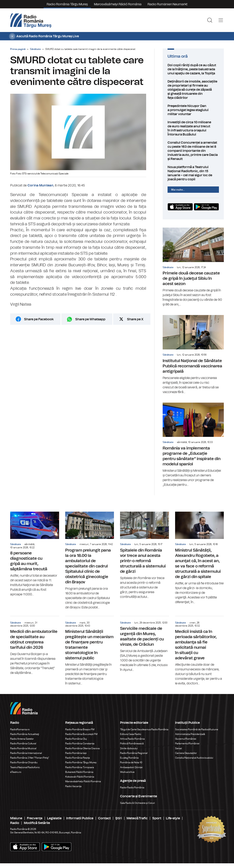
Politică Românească (132, 744)
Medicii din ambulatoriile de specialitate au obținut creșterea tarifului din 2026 (35, 646)
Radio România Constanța (80, 744)
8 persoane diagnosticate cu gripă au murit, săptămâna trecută (35, 554)
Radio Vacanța (73, 786)
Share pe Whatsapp (90, 319)
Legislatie (54, 818)
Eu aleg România (129, 758)
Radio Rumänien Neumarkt (168, 4)
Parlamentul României (187, 744)
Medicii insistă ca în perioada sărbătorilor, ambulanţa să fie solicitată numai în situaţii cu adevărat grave (200, 651)
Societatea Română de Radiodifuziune (197, 729)
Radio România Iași (76, 753)
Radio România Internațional (26, 753)
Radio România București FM (81, 734)
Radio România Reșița (78, 758)
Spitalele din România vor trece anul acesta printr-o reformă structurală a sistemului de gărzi (145, 555)
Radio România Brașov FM (80, 729)
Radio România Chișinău (24, 762)
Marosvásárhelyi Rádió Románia (118, 4)
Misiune (16, 818)
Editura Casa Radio (131, 734)
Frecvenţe (35, 818)
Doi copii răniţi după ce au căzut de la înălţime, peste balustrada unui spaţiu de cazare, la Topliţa (193, 69)
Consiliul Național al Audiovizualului (194, 758)
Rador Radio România (132, 788)
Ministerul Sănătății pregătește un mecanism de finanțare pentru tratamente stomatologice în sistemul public (90, 651)
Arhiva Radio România (132, 739)
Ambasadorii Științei (131, 767)
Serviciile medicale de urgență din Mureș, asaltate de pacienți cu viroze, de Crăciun (145, 644)
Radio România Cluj (76, 739)
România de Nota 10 (131, 762)
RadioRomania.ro (20, 729)
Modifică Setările (37, 823)
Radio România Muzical (23, 748)
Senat (178, 748)
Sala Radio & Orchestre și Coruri (137, 803)
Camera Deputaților (186, 753)
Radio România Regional (134, 753)
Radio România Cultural (23, 744)
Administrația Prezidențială (190, 734)
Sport (157, 818)
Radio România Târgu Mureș (67, 4)
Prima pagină (18, 49)
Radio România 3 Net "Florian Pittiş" (30, 758)
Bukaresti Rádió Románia (79, 772)
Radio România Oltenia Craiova (82, 748)
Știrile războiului (129, 748)
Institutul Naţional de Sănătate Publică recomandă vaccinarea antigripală (193, 355)
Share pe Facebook (39, 319)
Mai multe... (178, 190)
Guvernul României (186, 739)
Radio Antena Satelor (22, 739)
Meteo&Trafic (137, 818)
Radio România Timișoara (80, 767)
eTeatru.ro (16, 772)
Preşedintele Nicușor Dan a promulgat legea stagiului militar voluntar (193, 110)
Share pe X (135, 319)
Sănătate (35, 49)
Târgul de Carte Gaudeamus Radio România (144, 729)
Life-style (173, 818)
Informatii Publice (80, 818)
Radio (15, 823)
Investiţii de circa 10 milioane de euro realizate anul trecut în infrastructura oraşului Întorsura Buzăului (193, 128)
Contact (104, 818)
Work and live (127, 772)
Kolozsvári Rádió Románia (80, 777)
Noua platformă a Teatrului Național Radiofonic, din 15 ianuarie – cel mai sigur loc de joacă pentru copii (193, 173)
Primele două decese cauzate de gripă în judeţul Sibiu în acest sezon (193, 267)
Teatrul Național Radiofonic (25, 767)
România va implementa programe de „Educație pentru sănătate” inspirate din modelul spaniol (193, 445)
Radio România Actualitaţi (25, 734)
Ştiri (119, 818)
